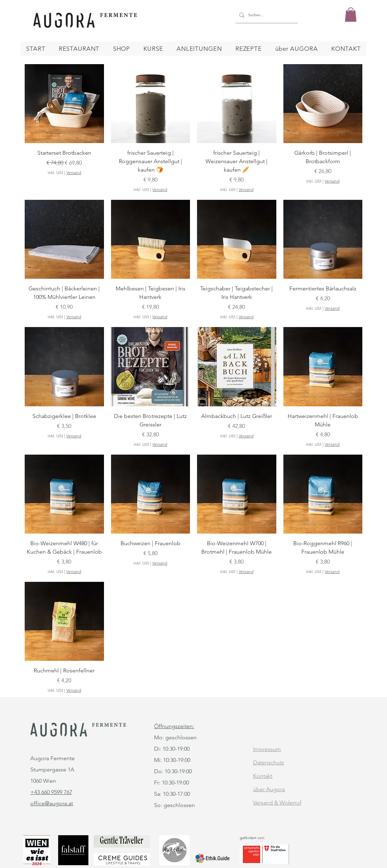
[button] (351, 15)
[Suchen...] (266, 15)
